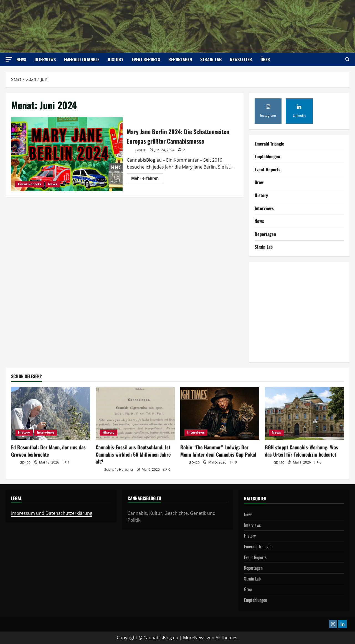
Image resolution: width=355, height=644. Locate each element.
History (116, 59)
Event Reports (146, 59)
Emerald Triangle (82, 59)
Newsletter (241, 59)
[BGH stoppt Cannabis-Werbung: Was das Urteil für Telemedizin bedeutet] (304, 413)
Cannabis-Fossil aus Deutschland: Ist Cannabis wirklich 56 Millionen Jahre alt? (133, 454)
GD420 (136, 155)
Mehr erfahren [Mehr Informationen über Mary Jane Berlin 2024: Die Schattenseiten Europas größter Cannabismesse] (147, 184)
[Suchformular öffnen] (347, 59)
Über (265, 59)
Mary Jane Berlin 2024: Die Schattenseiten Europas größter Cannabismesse (67, 155)
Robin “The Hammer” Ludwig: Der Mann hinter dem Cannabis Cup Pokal (218, 451)
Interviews (45, 59)
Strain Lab (211, 59)
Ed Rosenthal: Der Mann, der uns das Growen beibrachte (48, 451)
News (21, 59)
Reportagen (180, 59)
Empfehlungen (267, 156)
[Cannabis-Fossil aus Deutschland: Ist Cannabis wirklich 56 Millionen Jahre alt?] (135, 413)
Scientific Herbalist (114, 470)
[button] (9, 59)
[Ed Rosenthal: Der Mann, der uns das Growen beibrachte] (51, 413)
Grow (259, 182)
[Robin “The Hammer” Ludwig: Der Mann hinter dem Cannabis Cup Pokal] (220, 413)
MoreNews (194, 638)
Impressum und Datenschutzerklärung (52, 513)
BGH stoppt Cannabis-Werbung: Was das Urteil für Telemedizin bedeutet (301, 451)
